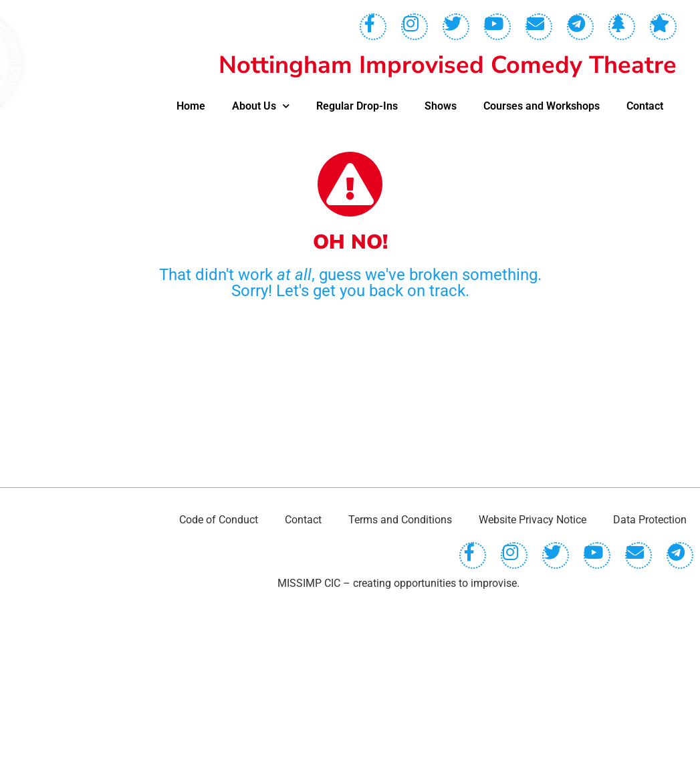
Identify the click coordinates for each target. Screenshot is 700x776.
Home (191, 106)
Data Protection (650, 704)
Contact (645, 106)
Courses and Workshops (542, 106)
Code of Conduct (219, 704)
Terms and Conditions (400, 704)
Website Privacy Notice (533, 704)
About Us (261, 106)
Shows (441, 106)
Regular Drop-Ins (357, 106)
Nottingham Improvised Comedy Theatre (448, 65)
